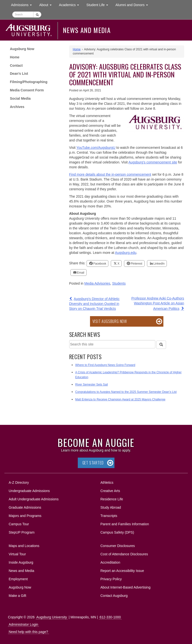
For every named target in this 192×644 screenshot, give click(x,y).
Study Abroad (111, 507)
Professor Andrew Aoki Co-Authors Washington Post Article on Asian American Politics (158, 303)
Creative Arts (110, 491)
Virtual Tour (17, 554)
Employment (18, 579)
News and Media (87, 30)
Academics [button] (71, 5)
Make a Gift (18, 596)
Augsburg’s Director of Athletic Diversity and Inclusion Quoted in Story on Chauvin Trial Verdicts (94, 304)
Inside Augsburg (21, 562)
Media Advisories (97, 283)
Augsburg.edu (126, 253)
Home (15, 57)
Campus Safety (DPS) (117, 532)
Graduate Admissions (25, 507)
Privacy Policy (111, 579)
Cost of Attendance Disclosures (124, 554)
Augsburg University (52, 617)
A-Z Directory (19, 483)
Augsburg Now (22, 49)
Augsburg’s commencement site (153, 162)
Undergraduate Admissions (29, 491)
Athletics (107, 483)
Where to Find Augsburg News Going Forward (105, 365)
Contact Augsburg (114, 596)
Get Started (93, 463)
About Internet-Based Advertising (126, 587)
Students (119, 283)
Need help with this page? (28, 632)
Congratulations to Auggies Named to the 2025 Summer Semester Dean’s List (126, 392)
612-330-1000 (110, 617)
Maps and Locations (24, 546)
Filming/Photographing (29, 82)
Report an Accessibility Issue (122, 571)
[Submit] (37, 15)
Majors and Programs (25, 515)
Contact (16, 65)
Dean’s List (19, 74)
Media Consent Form (27, 90)
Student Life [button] (99, 5)
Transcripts (109, 516)
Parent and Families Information (125, 524)
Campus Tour (19, 524)
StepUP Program (22, 532)
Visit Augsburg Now (110, 321)
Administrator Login (24, 624)
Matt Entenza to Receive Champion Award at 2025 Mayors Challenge (120, 399)
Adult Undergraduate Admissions (34, 499)
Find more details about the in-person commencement (110, 174)
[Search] (161, 345)
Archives (17, 107)
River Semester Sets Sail (92, 385)
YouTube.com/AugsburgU (96, 148)
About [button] (47, 6)
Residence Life (112, 499)
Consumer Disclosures (118, 546)
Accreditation (110, 562)
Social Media (20, 98)
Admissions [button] (23, 5)
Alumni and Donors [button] (134, 5)
